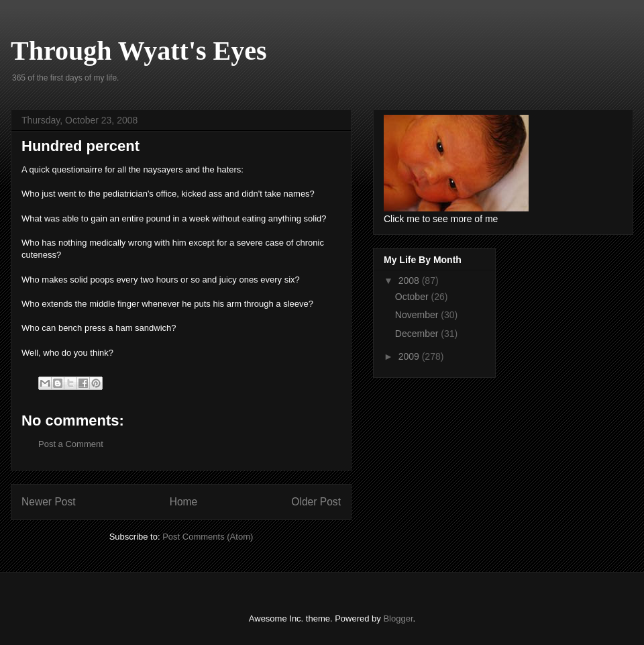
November (418, 315)
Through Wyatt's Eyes (139, 51)
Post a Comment (71, 444)
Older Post (316, 502)
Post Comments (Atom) (208, 537)
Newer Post (49, 502)
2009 (410, 356)
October (413, 297)
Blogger (398, 618)
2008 (410, 281)
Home (184, 502)
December (418, 334)
